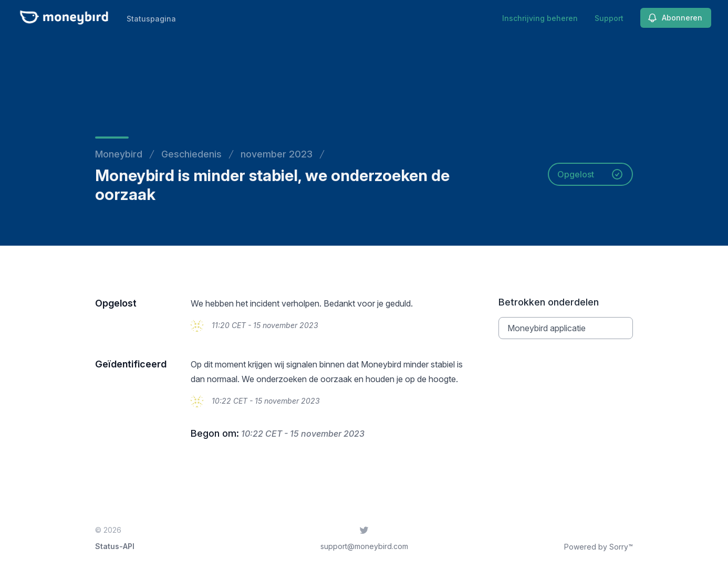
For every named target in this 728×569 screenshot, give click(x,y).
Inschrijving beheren (540, 18)
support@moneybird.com (364, 546)
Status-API (115, 546)
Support (609, 18)
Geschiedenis (191, 154)
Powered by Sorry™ (599, 547)
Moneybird (119, 154)
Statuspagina (151, 19)
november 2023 (277, 154)
